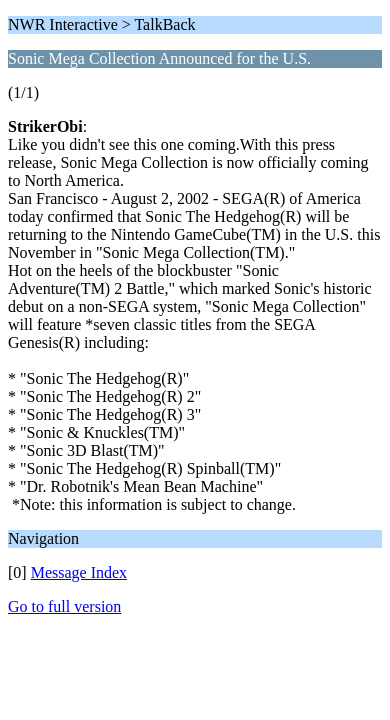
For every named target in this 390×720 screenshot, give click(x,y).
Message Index (79, 572)
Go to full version (64, 606)
